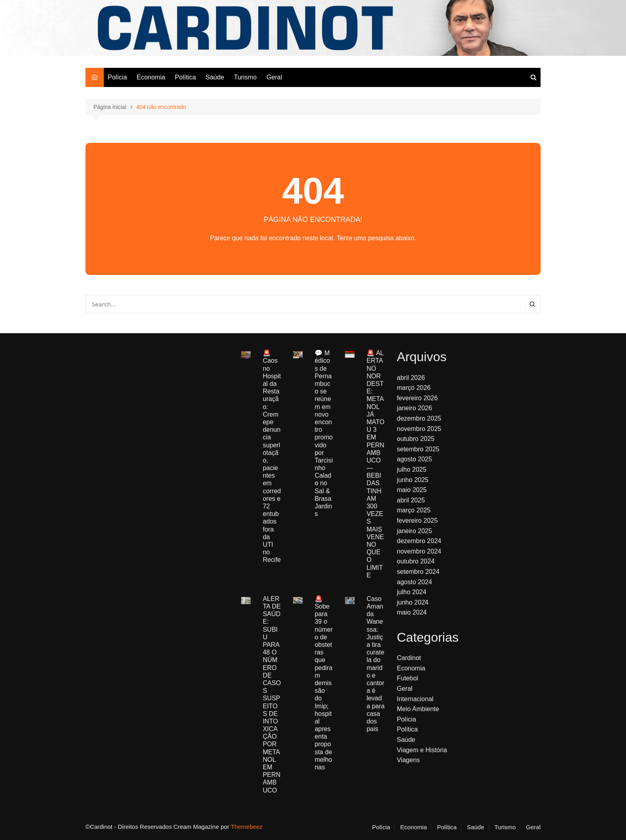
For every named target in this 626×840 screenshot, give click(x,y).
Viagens (408, 760)
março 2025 (414, 510)
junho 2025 (413, 480)
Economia (151, 77)
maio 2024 (412, 612)
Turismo (245, 77)
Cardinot (409, 658)
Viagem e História (422, 750)
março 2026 (414, 388)
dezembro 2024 (419, 541)
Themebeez (247, 827)
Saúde (215, 77)
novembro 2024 (419, 551)
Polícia (117, 77)
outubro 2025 (416, 439)
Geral (274, 77)
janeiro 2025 (414, 531)
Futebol (407, 678)
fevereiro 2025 (417, 521)
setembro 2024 (418, 572)
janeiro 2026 (414, 408)
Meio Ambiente (418, 709)
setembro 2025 (418, 449)
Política (185, 77)
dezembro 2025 (419, 418)
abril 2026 (411, 378)
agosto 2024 (414, 582)
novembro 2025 (419, 429)
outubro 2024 (416, 561)
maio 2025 (412, 490)
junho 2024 (413, 602)
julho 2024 (412, 592)
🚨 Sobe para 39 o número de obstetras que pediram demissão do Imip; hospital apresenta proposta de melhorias (324, 683)
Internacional (415, 699)
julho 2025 (412, 469)
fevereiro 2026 (417, 398)
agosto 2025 (414, 459)
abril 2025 (411, 500)
